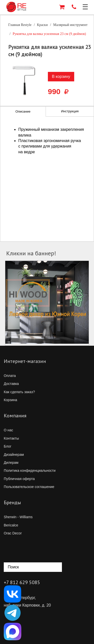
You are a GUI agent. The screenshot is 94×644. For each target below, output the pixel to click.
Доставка (11, 384)
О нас (8, 430)
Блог (8, 446)
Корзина (10, 400)
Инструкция (70, 111)
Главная (20, 25)
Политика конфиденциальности (30, 471)
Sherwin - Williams (18, 517)
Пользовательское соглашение (29, 487)
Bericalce (11, 525)
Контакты (11, 438)
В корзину (61, 77)
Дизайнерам (14, 455)
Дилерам (11, 463)
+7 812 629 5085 (22, 582)
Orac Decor (13, 533)
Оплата (10, 376)
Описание (23, 111)
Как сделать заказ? (19, 392)
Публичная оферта (19, 479)
